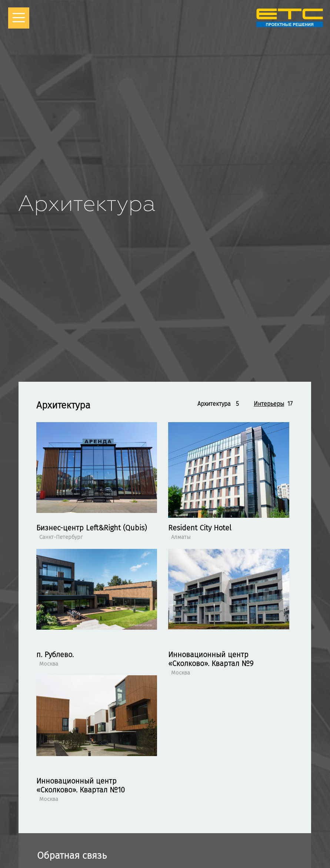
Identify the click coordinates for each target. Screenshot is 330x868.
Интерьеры (269, 404)
